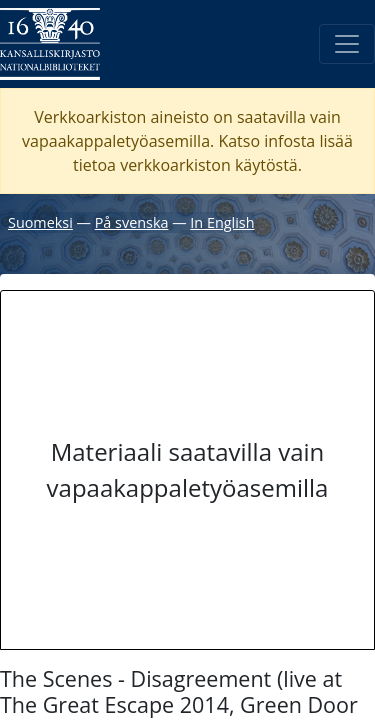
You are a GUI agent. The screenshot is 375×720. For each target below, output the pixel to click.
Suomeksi (40, 222)
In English (222, 222)
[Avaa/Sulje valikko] (347, 44)
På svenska (132, 222)
